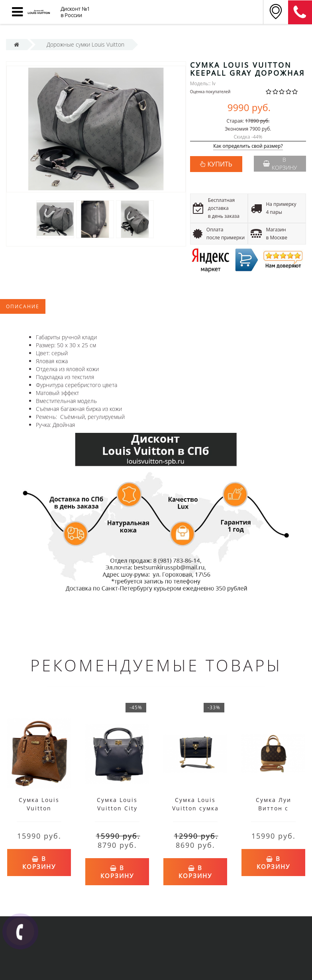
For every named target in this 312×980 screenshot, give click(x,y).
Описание (23, 306)
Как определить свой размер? (248, 146)
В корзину (280, 163)
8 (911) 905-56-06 (300, 12)
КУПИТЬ (220, 164)
